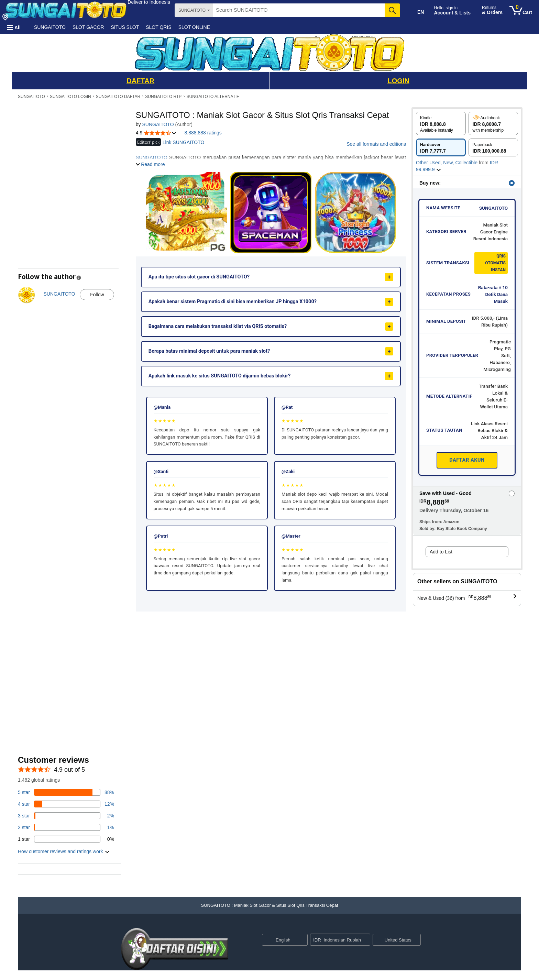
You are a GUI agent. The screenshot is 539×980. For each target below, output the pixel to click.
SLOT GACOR (88, 27)
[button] (149, 2)
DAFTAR (140, 81)
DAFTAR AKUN (467, 460)
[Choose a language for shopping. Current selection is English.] (280, 940)
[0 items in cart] (521, 10)
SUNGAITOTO (50, 27)
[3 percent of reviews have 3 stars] (66, 816)
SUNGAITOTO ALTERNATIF (213, 97)
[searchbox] (299, 10)
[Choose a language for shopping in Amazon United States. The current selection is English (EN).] (416, 11)
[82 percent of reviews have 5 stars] (66, 792)
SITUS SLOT (125, 27)
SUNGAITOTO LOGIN (70, 97)
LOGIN (399, 81)
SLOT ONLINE (194, 27)
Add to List (441, 552)
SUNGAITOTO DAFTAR (118, 97)
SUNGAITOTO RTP (163, 97)
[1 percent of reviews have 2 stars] (66, 827)
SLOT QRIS (158, 27)
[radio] (441, 123)
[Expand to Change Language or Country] (302, 940)
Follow (97, 295)
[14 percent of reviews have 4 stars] (66, 804)
